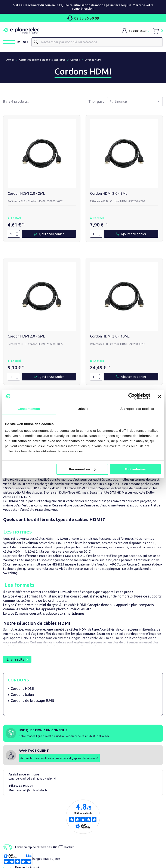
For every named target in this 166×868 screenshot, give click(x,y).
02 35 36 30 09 (83, 18)
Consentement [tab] (29, 409)
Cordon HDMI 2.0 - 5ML (26, 336)
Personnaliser (82, 469)
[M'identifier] (136, 31)
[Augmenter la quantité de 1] (17, 232)
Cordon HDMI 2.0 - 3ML (109, 193)
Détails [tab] (83, 409)
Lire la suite (16, 659)
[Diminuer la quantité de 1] (17, 236)
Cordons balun (22, 694)
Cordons (18, 680)
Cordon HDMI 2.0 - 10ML (110, 336)
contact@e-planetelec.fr (32, 790)
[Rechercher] (97, 42)
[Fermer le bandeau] (160, 396)
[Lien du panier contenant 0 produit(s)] (158, 31)
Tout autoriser (135, 469)
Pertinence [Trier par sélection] (118, 101)
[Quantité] (11, 234)
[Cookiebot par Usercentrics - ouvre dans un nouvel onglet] (131, 396)
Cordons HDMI (22, 688)
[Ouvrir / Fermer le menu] (16, 42)
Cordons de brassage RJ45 (32, 701)
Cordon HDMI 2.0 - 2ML (26, 193)
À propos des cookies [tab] (137, 409)
